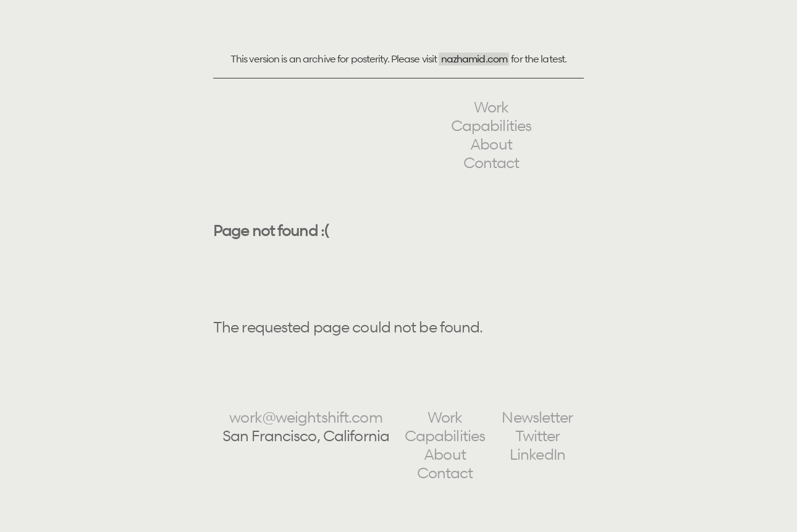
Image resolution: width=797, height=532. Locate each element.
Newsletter (537, 417)
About (491, 144)
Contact (491, 163)
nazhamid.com (474, 59)
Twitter (538, 436)
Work (491, 107)
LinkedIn (538, 454)
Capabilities (491, 126)
